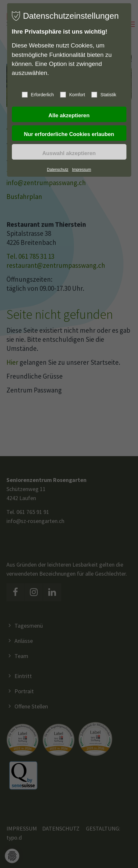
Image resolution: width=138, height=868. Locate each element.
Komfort (73, 95)
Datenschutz (58, 170)
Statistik (104, 95)
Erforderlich (38, 95)
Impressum (82, 170)
